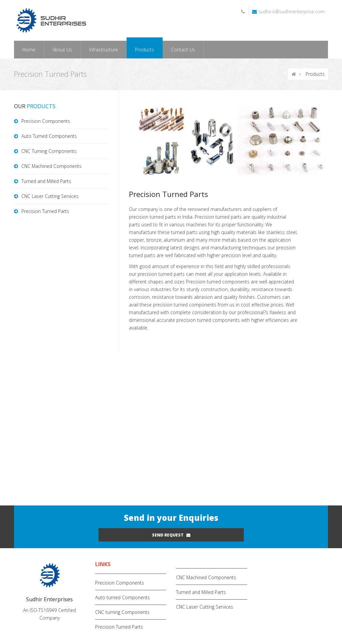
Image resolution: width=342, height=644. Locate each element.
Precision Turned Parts (45, 211)
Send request (171, 535)
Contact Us (183, 50)
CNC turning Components (122, 612)
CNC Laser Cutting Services (50, 196)
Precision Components (46, 121)
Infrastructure (104, 50)
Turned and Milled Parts (46, 181)
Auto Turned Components (49, 136)
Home (29, 50)
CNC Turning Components (49, 151)
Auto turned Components (123, 597)
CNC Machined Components (51, 166)
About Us (62, 50)
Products (144, 50)
